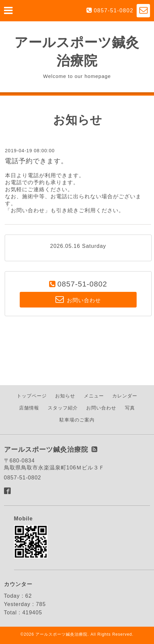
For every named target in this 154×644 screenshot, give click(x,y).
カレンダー (125, 396)
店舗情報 (29, 408)
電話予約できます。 (36, 161)
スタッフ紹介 (63, 408)
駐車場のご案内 (77, 420)
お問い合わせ (101, 408)
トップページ (32, 396)
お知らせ (65, 396)
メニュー (94, 396)
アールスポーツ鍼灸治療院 (61, 634)
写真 (130, 408)
